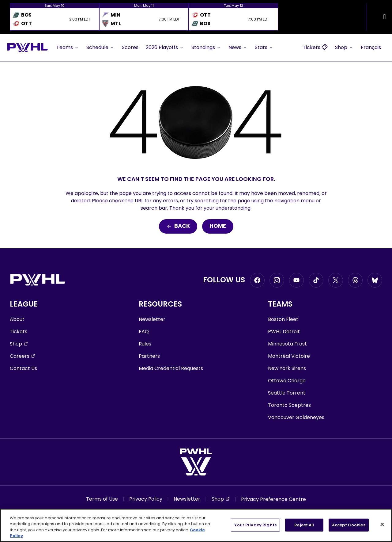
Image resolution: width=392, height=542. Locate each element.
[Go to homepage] (28, 48)
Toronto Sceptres (289, 405)
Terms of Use (102, 499)
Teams (68, 47)
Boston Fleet (283, 319)
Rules (145, 344)
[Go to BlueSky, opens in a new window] (375, 280)
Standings (206, 47)
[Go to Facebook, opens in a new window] (257, 280)
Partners (149, 356)
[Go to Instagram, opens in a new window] (277, 280)
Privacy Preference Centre (273, 499)
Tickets (19, 332)
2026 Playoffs (165, 47)
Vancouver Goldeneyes (296, 417)
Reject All (304, 525)
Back (178, 226)
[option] (55, 17)
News (238, 47)
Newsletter (152, 319)
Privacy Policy (146, 499)
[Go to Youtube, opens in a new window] (296, 280)
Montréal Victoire (289, 356)
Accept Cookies (349, 525)
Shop (344, 47)
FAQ (144, 332)
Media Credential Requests (171, 368)
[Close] (382, 524)
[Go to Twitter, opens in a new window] (336, 280)
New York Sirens (287, 368)
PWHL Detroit (284, 332)
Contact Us (23, 368)
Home (218, 226)
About (17, 319)
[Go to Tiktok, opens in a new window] (316, 280)
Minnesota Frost (287, 344)
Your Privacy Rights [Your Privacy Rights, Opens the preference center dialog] (255, 525)
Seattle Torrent (287, 393)
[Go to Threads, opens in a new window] (355, 280)
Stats (264, 47)
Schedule (100, 47)
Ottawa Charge (287, 381)
